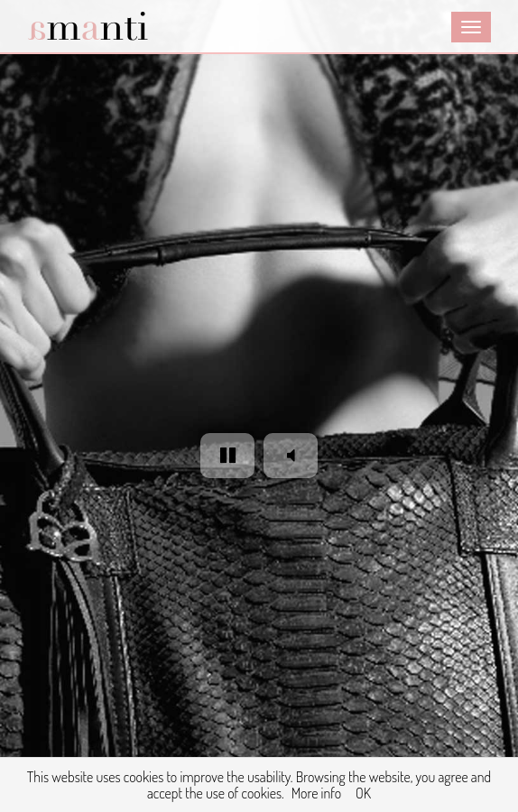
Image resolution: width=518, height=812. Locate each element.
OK (363, 793)
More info (316, 793)
